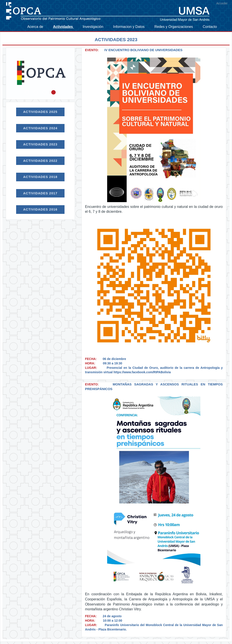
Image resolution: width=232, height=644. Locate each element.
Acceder (222, 3)
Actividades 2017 (40, 193)
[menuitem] (38, 27)
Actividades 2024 (40, 128)
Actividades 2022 (40, 161)
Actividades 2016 (40, 209)
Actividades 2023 (40, 144)
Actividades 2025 (40, 112)
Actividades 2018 (40, 177)
